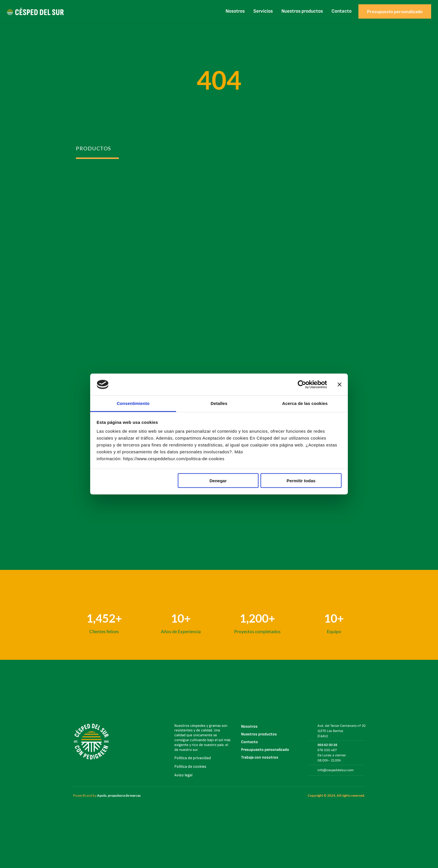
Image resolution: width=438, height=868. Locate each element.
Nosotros (235, 11)
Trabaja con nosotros (260, 757)
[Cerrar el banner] (340, 385)
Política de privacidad (193, 758)
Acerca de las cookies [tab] (305, 403)
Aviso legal (183, 775)
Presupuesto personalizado (265, 750)
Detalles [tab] (219, 403)
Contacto (342, 11)
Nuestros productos (302, 11)
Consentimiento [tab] (133, 403)
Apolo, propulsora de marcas (119, 795)
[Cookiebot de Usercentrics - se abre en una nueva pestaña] (302, 385)
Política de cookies (190, 766)
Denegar (218, 480)
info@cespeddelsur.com (336, 770)
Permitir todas (301, 480)
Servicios (263, 11)
